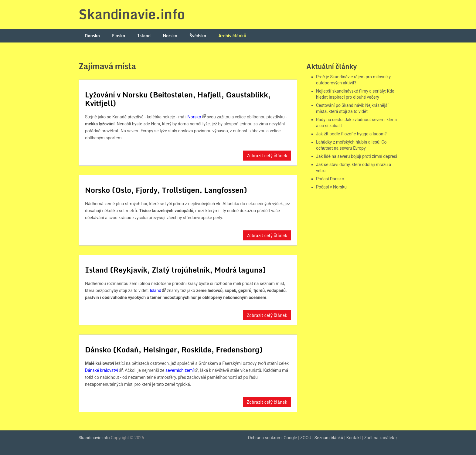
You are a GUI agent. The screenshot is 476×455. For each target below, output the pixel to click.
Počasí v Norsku (331, 187)
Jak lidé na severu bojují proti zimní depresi (357, 156)
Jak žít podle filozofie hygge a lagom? (351, 134)
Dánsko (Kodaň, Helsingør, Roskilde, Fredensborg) (174, 350)
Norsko (170, 36)
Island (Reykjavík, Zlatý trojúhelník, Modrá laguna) (175, 270)
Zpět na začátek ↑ (381, 438)
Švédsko (198, 36)
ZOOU (306, 438)
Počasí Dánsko (330, 179)
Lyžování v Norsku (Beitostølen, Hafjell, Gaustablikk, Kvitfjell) (178, 99)
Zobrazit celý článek (267, 156)
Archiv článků (232, 36)
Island (144, 36)
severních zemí (180, 370)
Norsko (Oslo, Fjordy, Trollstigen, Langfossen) (166, 190)
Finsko (119, 36)
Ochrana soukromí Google (273, 438)
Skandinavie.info (132, 14)
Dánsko (92, 36)
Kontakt (354, 438)
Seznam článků (329, 438)
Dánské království (102, 370)
